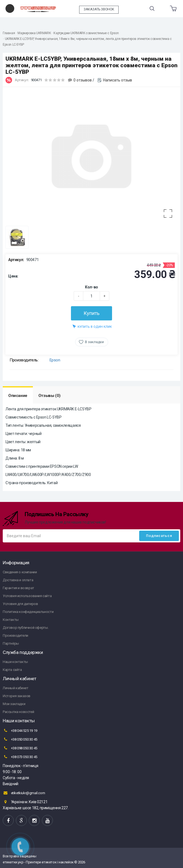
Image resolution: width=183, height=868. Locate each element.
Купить (92, 313)
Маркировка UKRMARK (34, 33)
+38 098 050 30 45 (20, 748)
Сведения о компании (20, 572)
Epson (55, 360)
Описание (18, 396)
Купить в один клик (92, 326)
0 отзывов (83, 80)
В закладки (94, 342)
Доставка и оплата (18, 580)
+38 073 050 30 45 (20, 757)
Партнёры (11, 643)
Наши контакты (15, 662)
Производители (15, 635)
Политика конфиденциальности (28, 612)
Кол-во (92, 287)
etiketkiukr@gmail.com (24, 793)
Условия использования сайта (27, 596)
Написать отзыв (118, 80)
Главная (9, 33)
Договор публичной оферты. (26, 628)
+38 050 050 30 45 (20, 739)
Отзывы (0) (49, 396)
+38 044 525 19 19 (20, 730)
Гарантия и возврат (18, 588)
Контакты (11, 620)
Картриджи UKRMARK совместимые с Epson (86, 33)
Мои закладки (14, 704)
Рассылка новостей (18, 712)
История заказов (17, 696)
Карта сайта (12, 670)
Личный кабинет (15, 688)
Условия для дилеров (20, 604)
